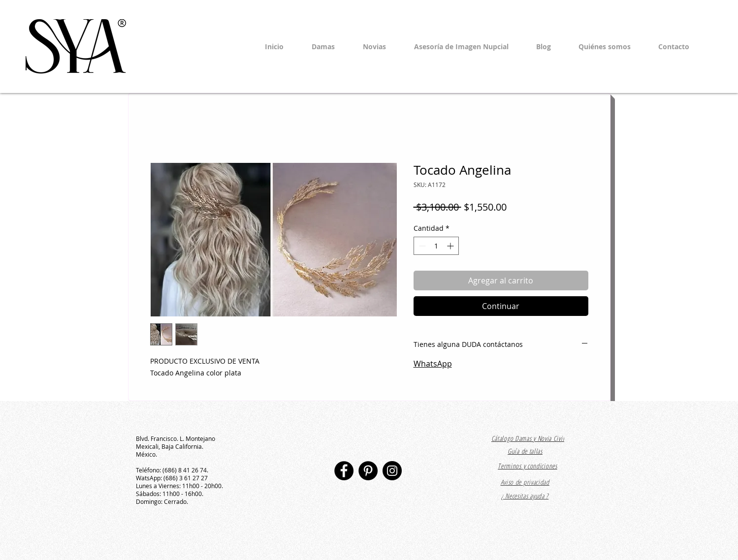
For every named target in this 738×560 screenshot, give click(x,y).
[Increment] (451, 246)
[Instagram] (392, 471)
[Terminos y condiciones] (528, 466)
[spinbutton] (436, 246)
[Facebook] (344, 471)
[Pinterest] (368, 471)
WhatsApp (433, 364)
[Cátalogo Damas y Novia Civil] (528, 438)
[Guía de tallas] (525, 452)
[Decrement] (421, 246)
